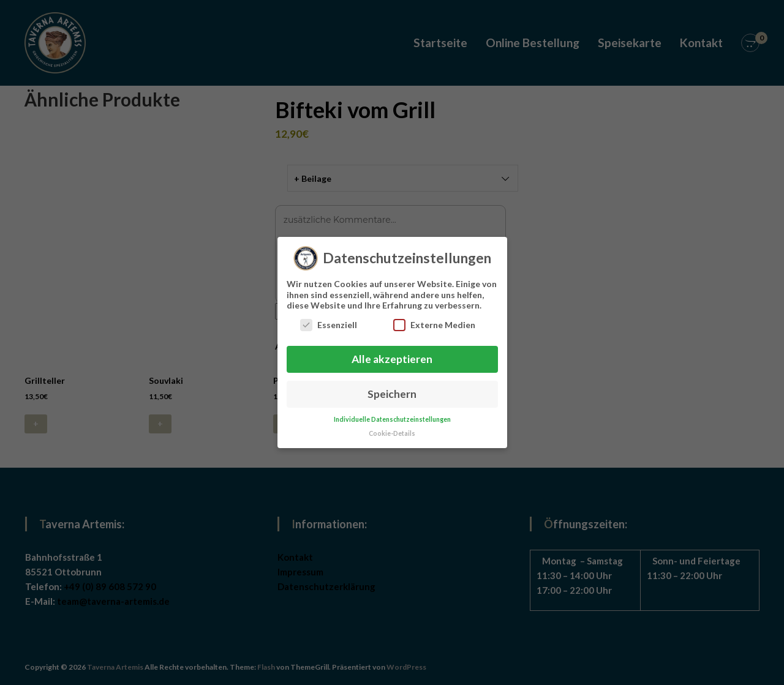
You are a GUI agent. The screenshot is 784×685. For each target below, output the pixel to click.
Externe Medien (434, 319)
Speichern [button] (392, 388)
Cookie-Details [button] (392, 427)
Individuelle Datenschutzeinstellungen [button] (392, 413)
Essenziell (329, 319)
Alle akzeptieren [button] (392, 353)
